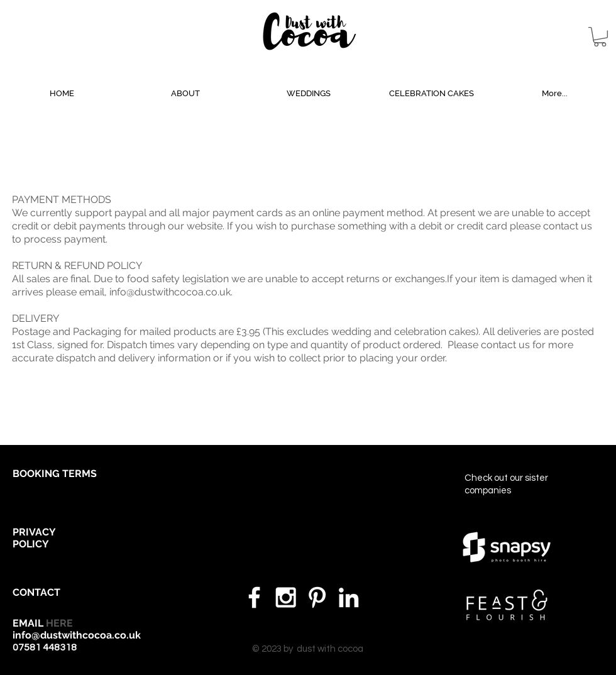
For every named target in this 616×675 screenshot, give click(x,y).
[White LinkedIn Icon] (349, 597)
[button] (600, 37)
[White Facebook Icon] (254, 597)
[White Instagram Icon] (286, 597)
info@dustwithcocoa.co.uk (170, 292)
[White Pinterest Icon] (317, 597)
